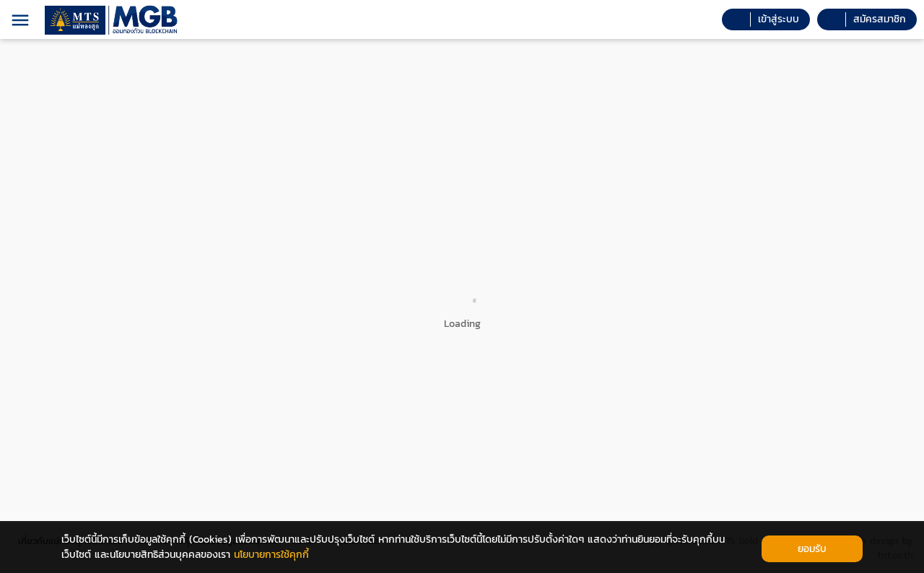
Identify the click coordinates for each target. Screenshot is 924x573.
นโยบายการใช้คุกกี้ (271, 555)
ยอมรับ (812, 549)
